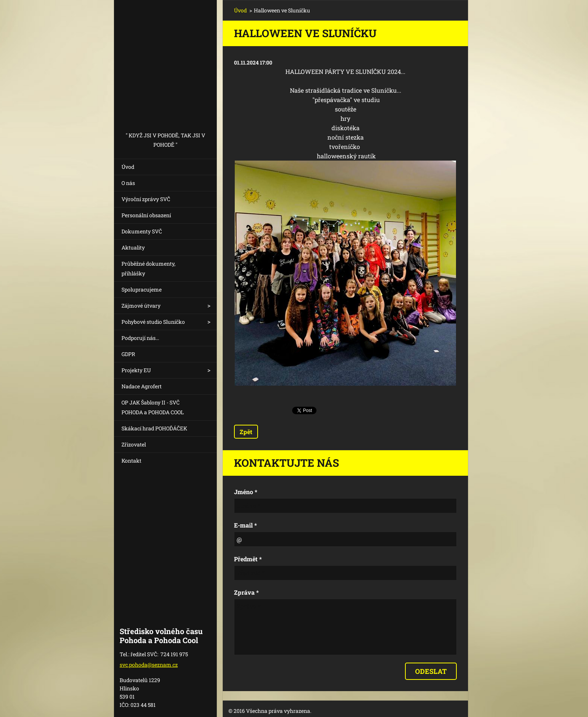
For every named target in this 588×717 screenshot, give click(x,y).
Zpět (246, 432)
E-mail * (245, 525)
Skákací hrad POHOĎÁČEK (154, 428)
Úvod (128, 167)
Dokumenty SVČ (142, 231)
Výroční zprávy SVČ (146, 199)
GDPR (128, 354)
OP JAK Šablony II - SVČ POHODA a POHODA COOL (153, 407)
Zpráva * (246, 592)
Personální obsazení (146, 215)
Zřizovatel (134, 444)
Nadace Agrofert (142, 386)
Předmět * (248, 559)
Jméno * (246, 492)
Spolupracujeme (142, 289)
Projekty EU (136, 370)
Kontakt (131, 461)
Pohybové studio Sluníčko (153, 322)
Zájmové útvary (141, 306)
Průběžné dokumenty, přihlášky (148, 268)
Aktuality (133, 247)
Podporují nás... (140, 338)
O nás (128, 183)
